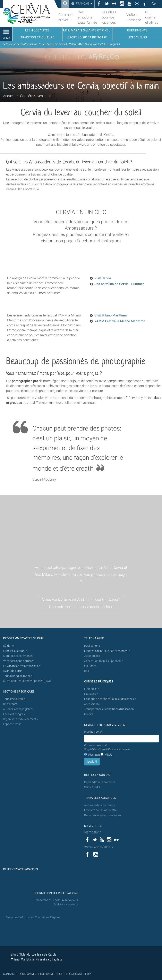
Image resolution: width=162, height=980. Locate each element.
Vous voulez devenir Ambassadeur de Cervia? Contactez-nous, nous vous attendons (81, 603)
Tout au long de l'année (18, 676)
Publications (92, 646)
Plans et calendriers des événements (107, 651)
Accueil (9, 96)
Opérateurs (10, 704)
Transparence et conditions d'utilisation (109, 709)
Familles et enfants (15, 651)
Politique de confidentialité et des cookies (110, 699)
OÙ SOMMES (48, 974)
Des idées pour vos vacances (109, 17)
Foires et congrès (14, 714)
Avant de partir (12, 671)
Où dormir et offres (152, 17)
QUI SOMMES (29, 974)
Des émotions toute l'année (87, 17)
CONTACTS (10, 974)
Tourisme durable (14, 699)
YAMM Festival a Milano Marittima (120, 321)
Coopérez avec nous (36, 96)
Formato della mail (108, 747)
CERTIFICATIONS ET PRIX (75, 974)
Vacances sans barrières (19, 661)
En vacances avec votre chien (22, 666)
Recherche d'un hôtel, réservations (56, 900)
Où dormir (9, 646)
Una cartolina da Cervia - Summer (119, 284)
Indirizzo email (93, 732)
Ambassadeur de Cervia (100, 805)
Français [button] (84, 3)
